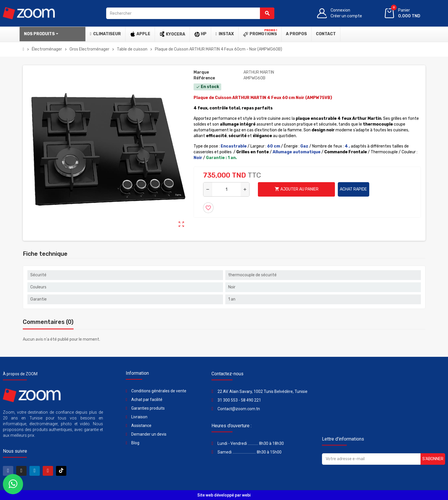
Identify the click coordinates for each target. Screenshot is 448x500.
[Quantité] (226, 189)
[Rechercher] (190, 13)
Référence (204, 78)
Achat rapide (353, 189)
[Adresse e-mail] (371, 459)
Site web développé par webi (224, 495)
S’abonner (433, 459)
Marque (201, 72)
